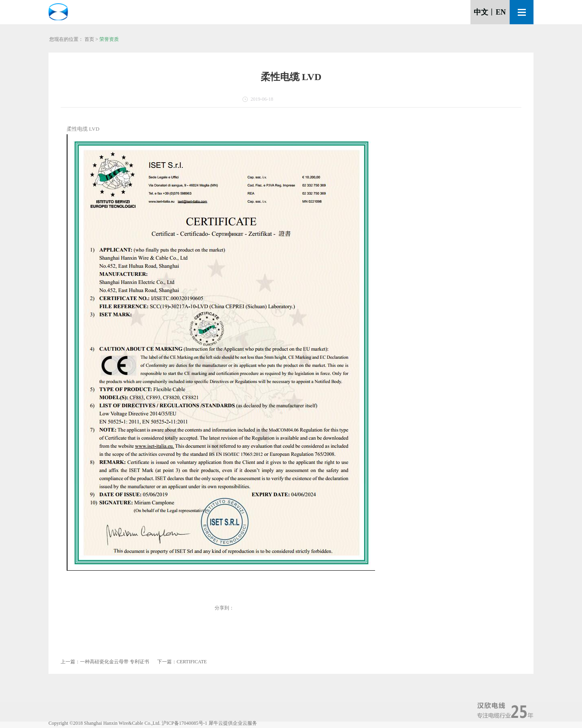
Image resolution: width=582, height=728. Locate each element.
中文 (481, 12)
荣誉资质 (109, 39)
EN (501, 12)
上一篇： (105, 662)
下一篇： (182, 662)
